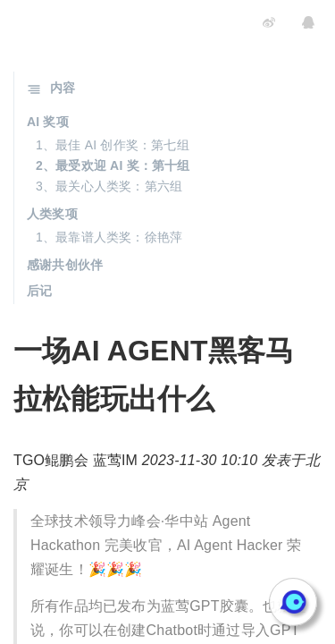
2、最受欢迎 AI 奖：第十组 (113, 165)
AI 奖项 (48, 122)
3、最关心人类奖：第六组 (109, 186)
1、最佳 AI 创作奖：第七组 (113, 145)
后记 (39, 291)
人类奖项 (52, 214)
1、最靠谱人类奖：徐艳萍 (109, 237)
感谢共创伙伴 (65, 265)
